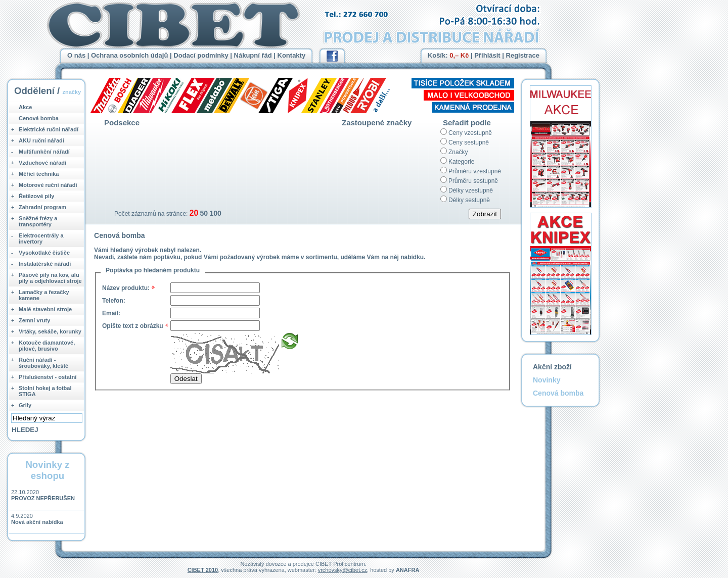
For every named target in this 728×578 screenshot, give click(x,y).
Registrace (523, 55)
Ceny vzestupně (470, 133)
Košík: (448, 55)
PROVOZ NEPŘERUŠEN (43, 498)
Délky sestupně (469, 200)
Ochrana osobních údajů (129, 55)
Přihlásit (487, 55)
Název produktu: (126, 288)
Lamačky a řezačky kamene (44, 295)
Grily (25, 405)
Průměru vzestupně (475, 171)
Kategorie (461, 162)
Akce (25, 107)
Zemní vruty (34, 320)
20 (194, 213)
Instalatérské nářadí (45, 264)
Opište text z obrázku (133, 326)
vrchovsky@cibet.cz (343, 570)
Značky (458, 152)
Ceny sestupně (469, 142)
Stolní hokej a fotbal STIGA (45, 391)
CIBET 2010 (203, 570)
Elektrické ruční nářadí (49, 129)
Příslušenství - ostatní (48, 377)
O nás (76, 55)
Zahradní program (42, 207)
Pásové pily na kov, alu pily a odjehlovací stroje (50, 278)
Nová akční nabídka (37, 522)
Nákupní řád (253, 55)
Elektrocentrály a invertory (41, 238)
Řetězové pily (36, 196)
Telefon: (114, 301)
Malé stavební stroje (45, 309)
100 (215, 213)
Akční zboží (552, 367)
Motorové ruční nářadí (48, 185)
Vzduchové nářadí (42, 163)
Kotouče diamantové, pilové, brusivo (47, 346)
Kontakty (292, 55)
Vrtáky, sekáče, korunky (50, 331)
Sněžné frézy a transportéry (38, 221)
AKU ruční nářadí (41, 140)
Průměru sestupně (473, 181)
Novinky (547, 380)
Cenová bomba (39, 118)
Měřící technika (39, 174)
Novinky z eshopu (47, 470)
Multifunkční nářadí (44, 152)
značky (72, 92)
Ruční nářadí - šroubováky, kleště (43, 363)
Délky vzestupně (471, 190)
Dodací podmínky (201, 55)
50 (204, 213)
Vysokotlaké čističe (44, 253)
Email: (111, 313)
